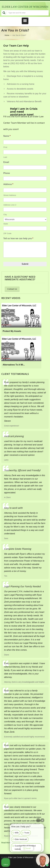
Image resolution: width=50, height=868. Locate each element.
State (6, 224)
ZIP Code (7, 233)
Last (5, 157)
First (5, 147)
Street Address (10, 195)
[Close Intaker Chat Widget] (42, 820)
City (5, 215)
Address (8, 184)
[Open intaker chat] (14, 853)
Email (6, 162)
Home (7, 35)
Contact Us (12, 289)
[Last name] (25, 152)
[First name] (25, 142)
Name (7, 136)
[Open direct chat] (38, 820)
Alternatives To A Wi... (14, 365)
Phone (7, 173)
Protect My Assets (12, 331)
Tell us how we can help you (18, 238)
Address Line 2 (10, 205)
